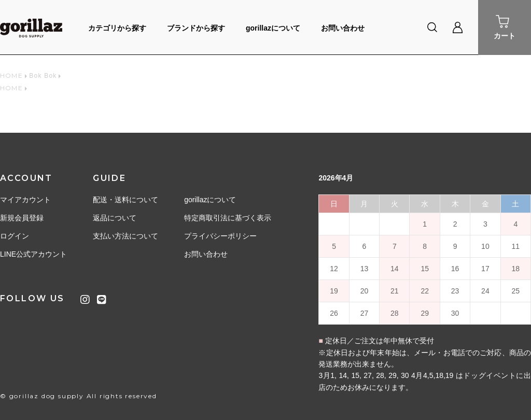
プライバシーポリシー (220, 236)
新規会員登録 (22, 218)
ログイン (15, 236)
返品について (115, 218)
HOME (11, 75)
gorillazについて (273, 28)
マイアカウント (25, 200)
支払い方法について (125, 236)
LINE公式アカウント (33, 254)
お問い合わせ (343, 28)
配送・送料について (125, 200)
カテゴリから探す (117, 28)
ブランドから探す (196, 28)
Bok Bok (43, 76)
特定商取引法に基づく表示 (228, 218)
